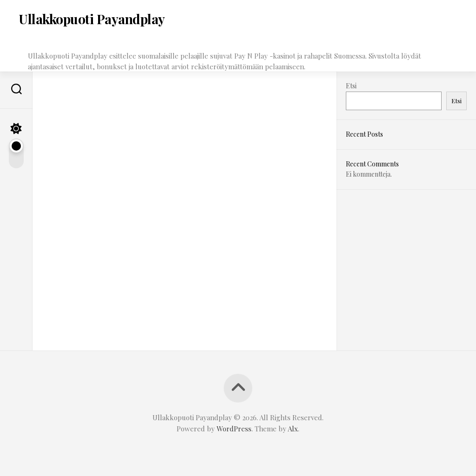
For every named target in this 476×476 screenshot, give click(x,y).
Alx (293, 429)
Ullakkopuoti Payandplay (92, 19)
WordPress (234, 429)
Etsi (351, 86)
